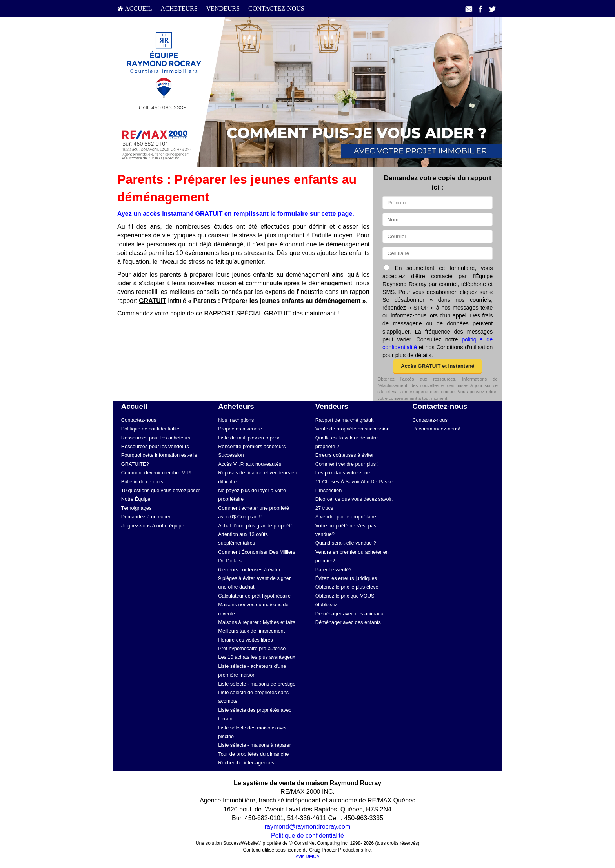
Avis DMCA (307, 857)
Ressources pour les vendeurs (155, 446)
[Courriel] (438, 236)
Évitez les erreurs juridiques (346, 578)
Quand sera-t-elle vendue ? (346, 543)
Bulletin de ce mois (142, 482)
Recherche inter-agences (246, 763)
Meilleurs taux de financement (251, 631)
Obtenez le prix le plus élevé (347, 587)
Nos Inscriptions (236, 420)
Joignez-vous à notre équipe (153, 526)
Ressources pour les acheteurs (156, 438)
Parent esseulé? (333, 570)
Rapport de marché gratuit (345, 420)
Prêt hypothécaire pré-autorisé (252, 648)
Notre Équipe (136, 499)
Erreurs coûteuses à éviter (345, 455)
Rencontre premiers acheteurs (252, 446)
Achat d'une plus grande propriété (256, 526)
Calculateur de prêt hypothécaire (254, 596)
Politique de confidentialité (150, 429)
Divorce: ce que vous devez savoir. (354, 499)
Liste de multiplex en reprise (249, 438)
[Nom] (438, 220)
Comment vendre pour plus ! (347, 464)
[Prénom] (438, 203)
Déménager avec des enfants (348, 622)
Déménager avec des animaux (349, 614)
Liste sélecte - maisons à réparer (255, 745)
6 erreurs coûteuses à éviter (249, 570)
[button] (438, 367)
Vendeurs (223, 8)
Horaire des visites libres (245, 640)
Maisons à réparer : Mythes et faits (257, 622)
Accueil (135, 8)
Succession (231, 455)
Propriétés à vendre (240, 429)
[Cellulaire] (438, 253)
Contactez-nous (276, 8)
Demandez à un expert (146, 517)
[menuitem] (135, 9)
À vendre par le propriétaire (346, 517)
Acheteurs (179, 8)
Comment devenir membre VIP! (156, 473)
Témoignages (136, 508)
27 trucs (324, 508)
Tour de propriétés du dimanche (253, 754)
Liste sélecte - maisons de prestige (257, 684)
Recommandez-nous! (436, 429)
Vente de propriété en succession (352, 429)
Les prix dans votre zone (343, 473)
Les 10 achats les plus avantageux (257, 657)
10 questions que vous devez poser (161, 490)
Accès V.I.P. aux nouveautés (250, 464)
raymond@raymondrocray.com (308, 827)
